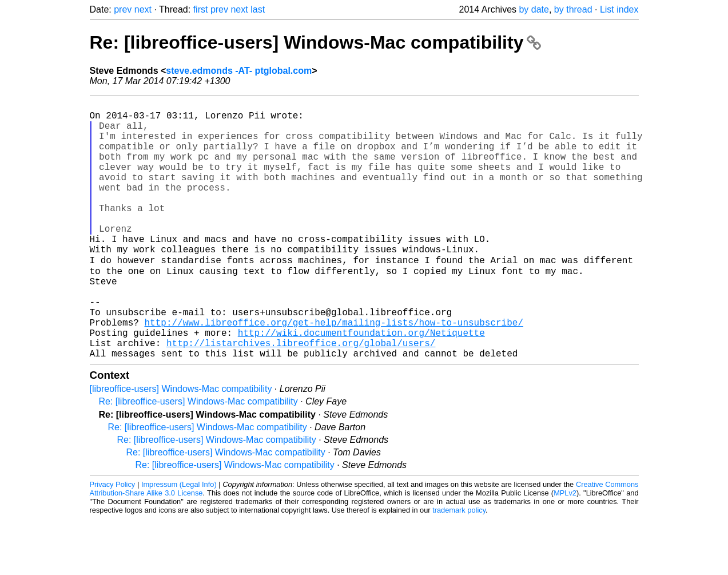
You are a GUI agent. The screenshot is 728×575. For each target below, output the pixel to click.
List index (619, 9)
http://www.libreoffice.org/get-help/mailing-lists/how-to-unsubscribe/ (334, 371)
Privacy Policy (113, 540)
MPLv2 (565, 549)
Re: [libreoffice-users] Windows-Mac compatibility (316, 42)
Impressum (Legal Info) (179, 540)
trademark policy (459, 566)
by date (534, 9)
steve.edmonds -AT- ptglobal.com (239, 71)
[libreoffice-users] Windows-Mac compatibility (181, 445)
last (258, 9)
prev (123, 9)
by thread (573, 9)
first (201, 9)
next (143, 9)
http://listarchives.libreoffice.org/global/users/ (301, 396)
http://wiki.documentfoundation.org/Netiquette (361, 384)
